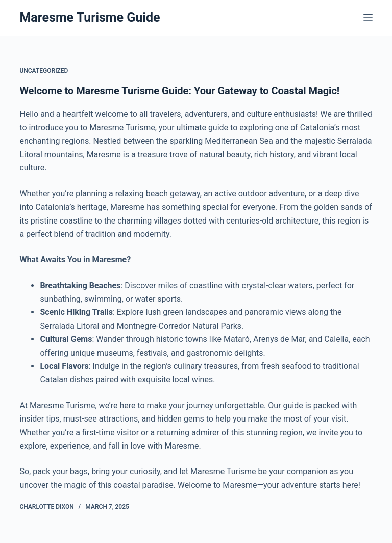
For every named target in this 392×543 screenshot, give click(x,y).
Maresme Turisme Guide (90, 18)
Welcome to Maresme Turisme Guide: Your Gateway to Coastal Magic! (179, 91)
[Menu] (368, 18)
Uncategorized (44, 71)
